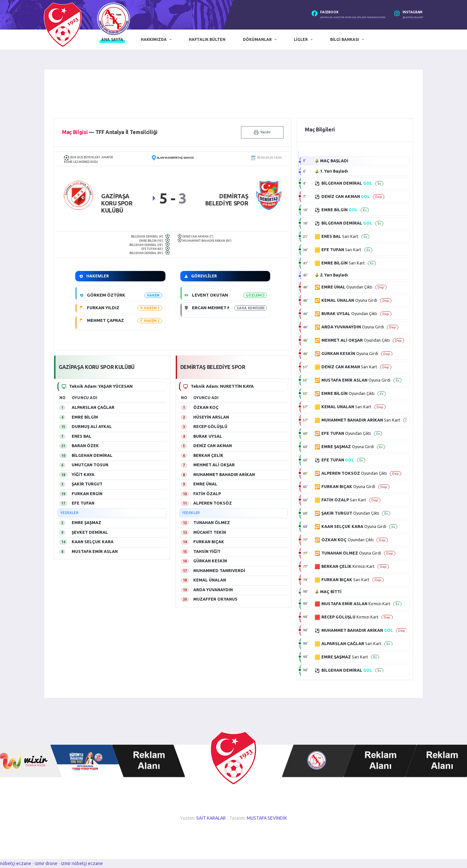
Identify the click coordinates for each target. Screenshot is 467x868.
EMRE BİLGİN (85, 417)
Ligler (301, 39)
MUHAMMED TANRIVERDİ (219, 570)
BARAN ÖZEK (85, 446)
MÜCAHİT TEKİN (210, 532)
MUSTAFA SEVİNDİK (267, 818)
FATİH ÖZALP (207, 494)
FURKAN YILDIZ (103, 308)
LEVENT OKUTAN (210, 295)
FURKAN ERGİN (87, 494)
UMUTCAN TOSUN (90, 465)
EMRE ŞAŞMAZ (86, 522)
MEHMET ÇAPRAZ (105, 320)
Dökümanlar (257, 39)
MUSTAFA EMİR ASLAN (95, 551)
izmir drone (46, 863)
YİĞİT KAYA (83, 474)
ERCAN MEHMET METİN (217, 308)
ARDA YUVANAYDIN (213, 590)
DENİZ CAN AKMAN (213, 446)
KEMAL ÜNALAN (210, 580)
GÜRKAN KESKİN (210, 561)
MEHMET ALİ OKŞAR (214, 465)
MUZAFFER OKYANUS (215, 599)
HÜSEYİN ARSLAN (211, 417)
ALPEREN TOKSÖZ (213, 503)
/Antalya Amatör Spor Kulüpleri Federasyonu (353, 17)
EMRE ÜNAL (205, 484)
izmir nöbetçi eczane (82, 863)
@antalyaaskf (413, 17)
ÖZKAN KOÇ (206, 407)
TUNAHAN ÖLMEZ (212, 522)
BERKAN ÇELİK (208, 455)
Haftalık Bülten (207, 39)
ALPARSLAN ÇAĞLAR (93, 407)
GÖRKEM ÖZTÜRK (106, 295)
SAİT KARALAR (211, 818)
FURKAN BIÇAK (209, 542)
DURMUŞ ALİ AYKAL (92, 426)
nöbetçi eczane (16, 863)
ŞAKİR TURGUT (87, 484)
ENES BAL (82, 436)
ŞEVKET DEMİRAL (90, 532)
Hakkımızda (154, 39)
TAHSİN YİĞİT (207, 551)
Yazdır (262, 132)
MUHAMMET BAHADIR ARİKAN (224, 474)
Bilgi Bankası (345, 39)
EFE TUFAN (83, 503)
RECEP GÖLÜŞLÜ (210, 426)
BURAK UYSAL (208, 436)
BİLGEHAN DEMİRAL (92, 455)
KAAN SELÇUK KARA (93, 542)
